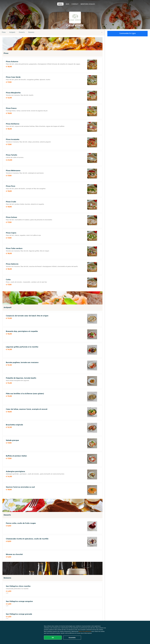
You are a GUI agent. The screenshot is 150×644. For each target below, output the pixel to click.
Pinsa (4, 32)
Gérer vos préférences (85, 631)
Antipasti (12, 32)
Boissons (31, 32)
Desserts (22, 32)
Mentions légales (88, 4)
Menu (60, 4)
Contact (75, 4)
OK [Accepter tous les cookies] (53, 638)
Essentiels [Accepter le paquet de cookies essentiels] (72, 638)
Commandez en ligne (128, 33)
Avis (67, 4)
